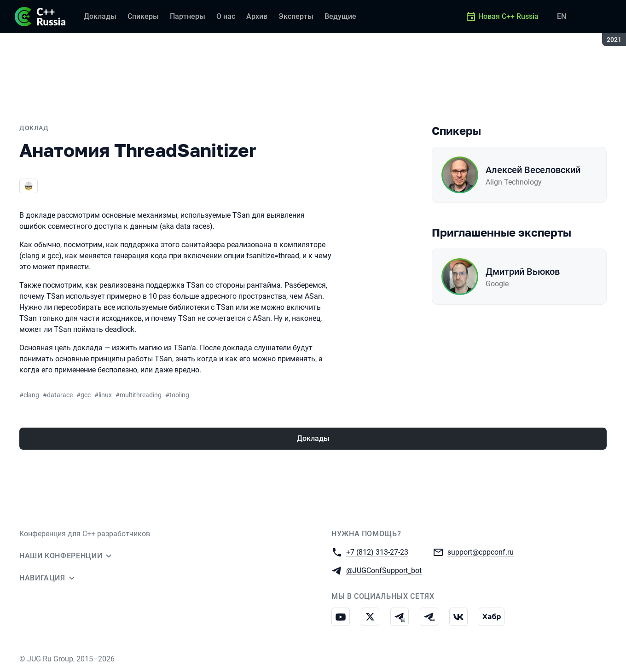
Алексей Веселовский (533, 170)
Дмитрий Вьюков (523, 272)
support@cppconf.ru (481, 552)
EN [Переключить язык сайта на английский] (562, 16)
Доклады (313, 438)
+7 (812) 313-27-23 (377, 552)
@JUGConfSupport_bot (384, 570)
